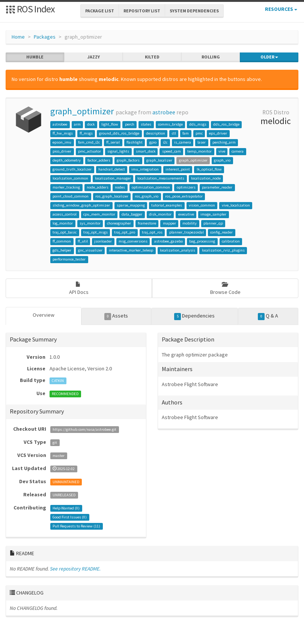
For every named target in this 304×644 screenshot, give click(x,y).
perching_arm (224, 142)
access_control (65, 214)
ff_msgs (86, 133)
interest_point (178, 169)
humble (35, 57)
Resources (281, 9)
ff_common (62, 241)
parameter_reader (217, 187)
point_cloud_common (71, 196)
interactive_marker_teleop (131, 250)
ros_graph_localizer (112, 196)
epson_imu (62, 142)
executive (186, 214)
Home (18, 37)
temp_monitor (199, 151)
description (156, 133)
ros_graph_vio (147, 196)
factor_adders (99, 160)
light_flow (110, 124)
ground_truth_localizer (72, 169)
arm (77, 124)
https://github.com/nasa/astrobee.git (84, 429)
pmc (199, 133)
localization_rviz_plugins (223, 250)
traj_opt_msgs (96, 232)
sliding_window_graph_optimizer (81, 205)
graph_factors (128, 160)
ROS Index (30, 9)
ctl (174, 133)
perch (130, 124)
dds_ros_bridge (226, 124)
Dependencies (194, 316)
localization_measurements (161, 178)
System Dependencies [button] (194, 11)
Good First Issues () (70, 517)
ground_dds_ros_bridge (119, 133)
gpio (153, 142)
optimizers (186, 187)
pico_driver (62, 151)
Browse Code (225, 288)
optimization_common (151, 187)
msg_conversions (133, 241)
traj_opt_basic (65, 232)
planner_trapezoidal (187, 232)
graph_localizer (159, 160)
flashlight (135, 142)
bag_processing (202, 241)
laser (202, 142)
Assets (116, 316)
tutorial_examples (167, 205)
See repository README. (75, 569)
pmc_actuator (90, 151)
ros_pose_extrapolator (184, 196)
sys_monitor (90, 223)
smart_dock (146, 151)
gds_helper (62, 250)
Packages (45, 37)
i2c (165, 142)
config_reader (221, 232)
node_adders (98, 187)
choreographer (119, 223)
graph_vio (222, 160)
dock (91, 124)
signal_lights (118, 151)
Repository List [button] (142, 11)
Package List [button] (100, 11)
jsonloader (103, 241)
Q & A (268, 316)
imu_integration (145, 169)
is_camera (183, 142)
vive (222, 151)
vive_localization (236, 205)
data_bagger (132, 214)
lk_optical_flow (209, 169)
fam (186, 133)
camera (238, 151)
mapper (169, 223)
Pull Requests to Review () (76, 526)
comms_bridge (170, 124)
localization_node (206, 178)
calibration (231, 241)
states (146, 124)
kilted (152, 57)
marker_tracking (66, 187)
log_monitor (63, 223)
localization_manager (113, 178)
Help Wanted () (66, 508)
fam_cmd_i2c (89, 142)
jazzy (94, 57)
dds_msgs (198, 124)
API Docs (79, 288)
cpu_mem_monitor (99, 214)
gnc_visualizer (90, 250)
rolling (211, 57)
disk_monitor (160, 214)
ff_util (83, 241)
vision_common (202, 205)
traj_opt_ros (152, 232)
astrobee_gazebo (169, 241)
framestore (147, 223)
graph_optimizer (82, 111)
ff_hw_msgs (63, 133)
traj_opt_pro (125, 232)
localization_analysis (178, 250)
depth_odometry (67, 160)
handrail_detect (112, 169)
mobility (190, 223)
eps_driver (218, 133)
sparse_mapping (131, 205)
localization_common (70, 178)
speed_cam (172, 151)
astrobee (164, 112)
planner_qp (213, 223)
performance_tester (69, 259)
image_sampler (213, 214)
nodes (120, 187)
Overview (44, 315)
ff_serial (113, 142)
